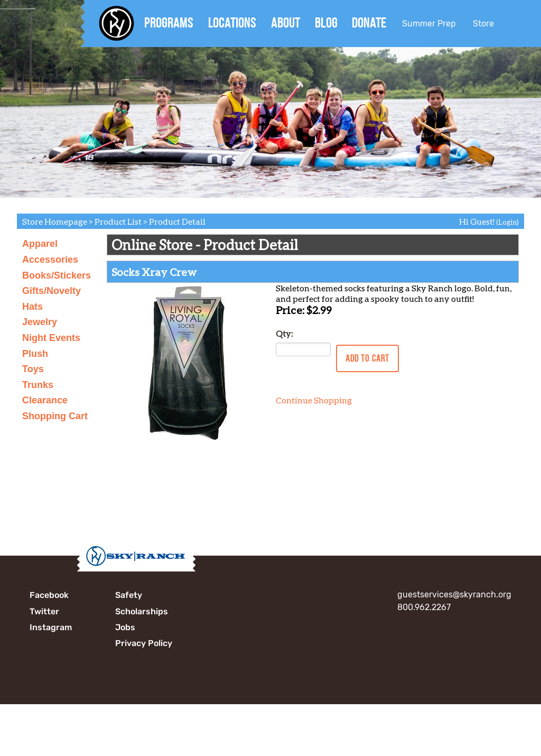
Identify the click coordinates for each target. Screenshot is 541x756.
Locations (232, 23)
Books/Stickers (57, 275)
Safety (129, 595)
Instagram (51, 627)
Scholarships (142, 611)
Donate (369, 23)
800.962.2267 (424, 607)
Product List (118, 221)
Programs (169, 23)
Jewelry (40, 322)
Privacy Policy (144, 643)
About (286, 23)
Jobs (125, 627)
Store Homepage (55, 221)
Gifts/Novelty (52, 291)
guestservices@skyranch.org (454, 594)
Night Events (51, 338)
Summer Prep (429, 24)
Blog (326, 23)
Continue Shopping (314, 400)
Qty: (284, 333)
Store (483, 24)
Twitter (44, 611)
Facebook (49, 595)
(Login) (507, 222)
